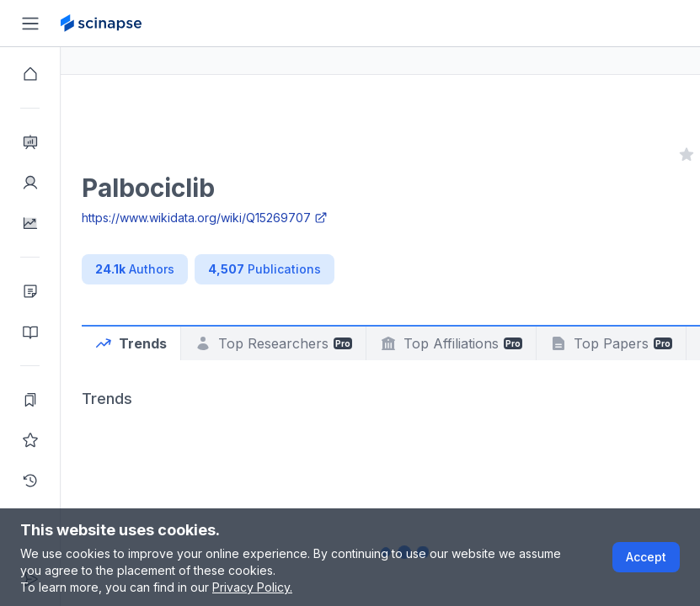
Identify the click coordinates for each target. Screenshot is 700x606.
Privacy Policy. (252, 587)
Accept (646, 557)
